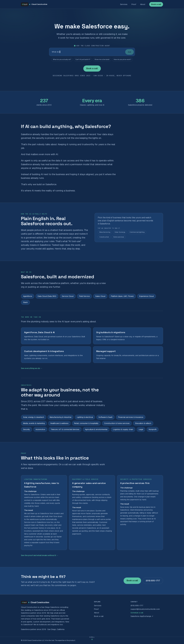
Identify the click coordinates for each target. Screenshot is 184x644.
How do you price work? (122, 59)
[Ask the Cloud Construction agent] (87, 52)
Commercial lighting (137, 232)
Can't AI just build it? (83, 59)
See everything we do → (32, 368)
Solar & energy (120, 232)
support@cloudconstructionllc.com (145, 609)
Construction (104, 237)
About (143, 4)
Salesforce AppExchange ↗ (142, 616)
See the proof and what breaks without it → (40, 555)
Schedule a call (137, 613)
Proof (134, 4)
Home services (119, 237)
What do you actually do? (62, 59)
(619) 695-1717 (153, 581)
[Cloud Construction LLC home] (34, 4)
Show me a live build (102, 59)
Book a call (156, 4)
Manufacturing (105, 232)
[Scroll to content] (92, 639)
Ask (130, 52)
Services (124, 4)
